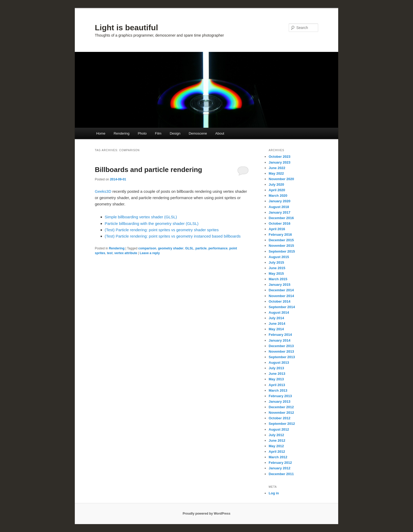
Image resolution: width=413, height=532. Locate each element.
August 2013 (279, 363)
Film (158, 133)
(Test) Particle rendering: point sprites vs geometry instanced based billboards (173, 236)
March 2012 (278, 457)
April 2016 (277, 229)
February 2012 (280, 463)
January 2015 (279, 285)
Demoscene (198, 133)
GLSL (189, 248)
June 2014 (277, 324)
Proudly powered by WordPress (206, 514)
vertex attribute (126, 253)
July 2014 (276, 318)
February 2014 (280, 335)
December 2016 (281, 218)
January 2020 (279, 201)
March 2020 (278, 196)
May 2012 (276, 446)
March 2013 (278, 390)
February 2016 (280, 235)
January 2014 (279, 340)
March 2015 (278, 279)
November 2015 (281, 246)
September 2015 (282, 251)
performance (218, 248)
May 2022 (276, 173)
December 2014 (281, 290)
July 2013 (276, 368)
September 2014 (282, 307)
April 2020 (277, 190)
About (220, 133)
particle (201, 248)
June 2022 (277, 168)
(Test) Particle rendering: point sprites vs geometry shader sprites (162, 230)
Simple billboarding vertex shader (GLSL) (141, 217)
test (110, 253)
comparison (147, 248)
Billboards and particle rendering (148, 170)
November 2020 (281, 179)
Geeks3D (104, 191)
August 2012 (279, 429)
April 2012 (277, 452)
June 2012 (277, 440)
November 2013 (281, 351)
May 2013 (276, 379)
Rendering (121, 133)
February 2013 (280, 396)
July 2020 (276, 184)
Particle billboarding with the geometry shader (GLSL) (152, 223)
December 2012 (281, 407)
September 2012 (282, 424)
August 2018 (279, 207)
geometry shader (171, 248)
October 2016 (279, 223)
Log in (274, 493)
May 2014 (276, 329)
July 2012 (276, 435)
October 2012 (279, 418)
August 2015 (279, 257)
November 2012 (281, 413)
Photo (142, 133)
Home (101, 133)
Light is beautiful (126, 28)
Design (175, 133)
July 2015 (276, 262)
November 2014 (281, 296)
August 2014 (279, 312)
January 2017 (279, 212)
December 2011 (281, 474)
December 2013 (281, 346)
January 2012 (279, 468)
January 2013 (279, 402)
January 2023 (279, 162)
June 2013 (277, 374)
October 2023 (279, 157)
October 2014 (279, 301)
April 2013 (277, 385)
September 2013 (282, 357)
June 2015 (277, 268)
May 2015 (276, 274)
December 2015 (281, 240)
